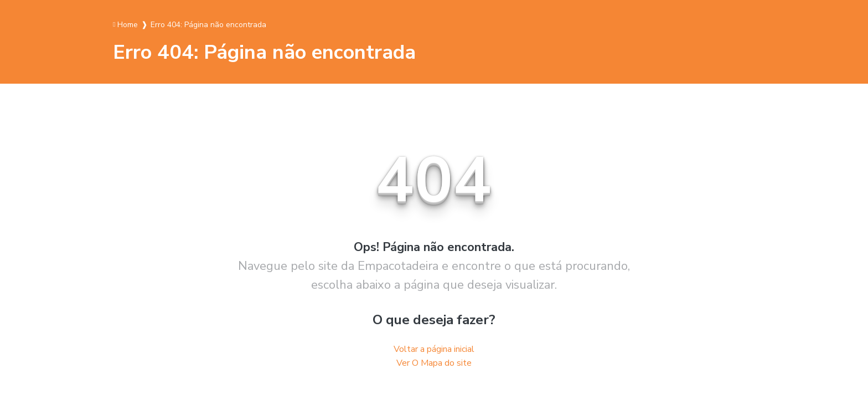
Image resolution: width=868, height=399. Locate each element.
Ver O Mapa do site (434, 363)
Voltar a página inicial (434, 349)
